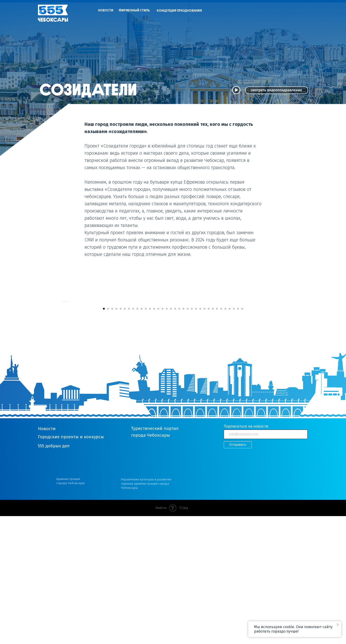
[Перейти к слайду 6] (125, 437)
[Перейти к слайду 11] (146, 437)
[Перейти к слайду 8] (133, 437)
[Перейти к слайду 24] (200, 437)
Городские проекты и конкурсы (71, 565)
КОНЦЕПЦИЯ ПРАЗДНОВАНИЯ (179, 11)
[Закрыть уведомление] (338, 625)
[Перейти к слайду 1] (104, 437)
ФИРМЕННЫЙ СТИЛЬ (134, 10)
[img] (53, 13)
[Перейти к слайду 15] (163, 437)
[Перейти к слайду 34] (242, 437)
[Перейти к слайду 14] (158, 437)
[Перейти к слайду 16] (167, 437)
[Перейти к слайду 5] (121, 437)
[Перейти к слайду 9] (137, 437)
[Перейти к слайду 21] (188, 437)
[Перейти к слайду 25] (204, 437)
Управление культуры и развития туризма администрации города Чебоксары (146, 611)
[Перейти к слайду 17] (171, 437)
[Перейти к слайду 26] (209, 437)
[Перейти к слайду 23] (196, 437)
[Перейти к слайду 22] (192, 437)
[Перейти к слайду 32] (234, 437)
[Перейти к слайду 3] (112, 437)
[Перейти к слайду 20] (183, 437)
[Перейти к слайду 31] (230, 437)
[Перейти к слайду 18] (175, 437)
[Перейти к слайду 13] (154, 437)
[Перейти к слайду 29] (221, 437)
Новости (47, 557)
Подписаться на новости (246, 554)
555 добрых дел (54, 574)
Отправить (238, 573)
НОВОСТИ (106, 10)
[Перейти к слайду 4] (116, 437)
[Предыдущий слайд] (61, 366)
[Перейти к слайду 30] (225, 437)
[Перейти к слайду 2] (108, 437)
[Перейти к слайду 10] (142, 437)
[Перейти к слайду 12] (150, 437)
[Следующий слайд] (285, 366)
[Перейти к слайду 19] (179, 437)
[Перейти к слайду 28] (217, 437)
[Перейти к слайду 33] (238, 437)
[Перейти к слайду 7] (129, 437)
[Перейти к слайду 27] (213, 437)
